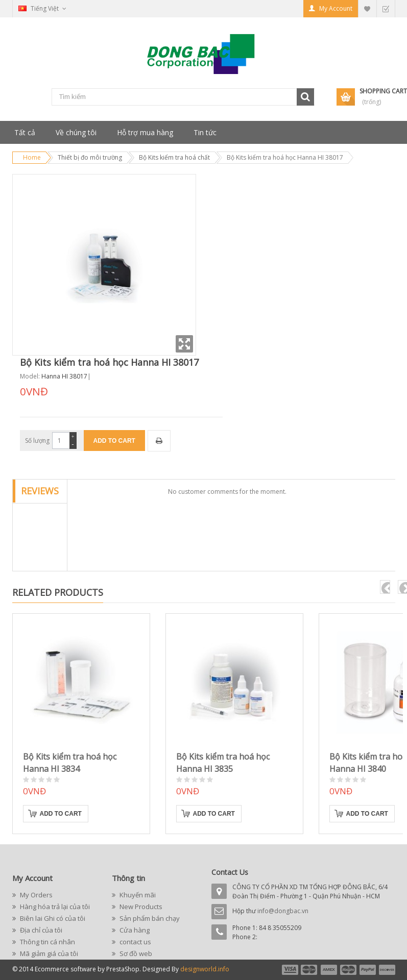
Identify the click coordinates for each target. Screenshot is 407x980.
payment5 (368, 970)
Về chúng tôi (76, 132)
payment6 (386, 970)
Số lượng (37, 441)
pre (385, 587)
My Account (336, 8)
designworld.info (205, 969)
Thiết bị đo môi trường (90, 157)
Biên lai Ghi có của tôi (52, 918)
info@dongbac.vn (283, 911)
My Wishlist (367, 8)
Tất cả (25, 132)
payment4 (349, 970)
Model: (30, 376)
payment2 (309, 970)
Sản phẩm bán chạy (149, 918)
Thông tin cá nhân (47, 942)
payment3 (329, 970)
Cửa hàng (134, 930)
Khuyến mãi (137, 895)
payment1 (290, 970)
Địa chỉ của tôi (40, 930)
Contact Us (230, 872)
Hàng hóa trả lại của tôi (54, 907)
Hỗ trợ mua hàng (145, 132)
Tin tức (205, 132)
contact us (135, 942)
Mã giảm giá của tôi (48, 953)
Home (32, 157)
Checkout (386, 8)
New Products (140, 907)
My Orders (35, 895)
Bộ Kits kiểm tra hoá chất (174, 157)
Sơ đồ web (135, 953)
